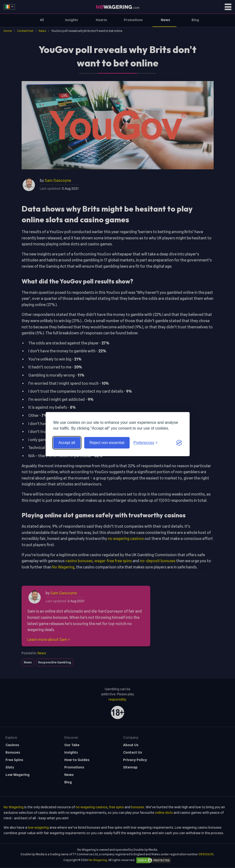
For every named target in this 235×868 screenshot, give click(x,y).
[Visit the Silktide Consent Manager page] (179, 443)
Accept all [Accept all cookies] (67, 443)
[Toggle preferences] (146, 443)
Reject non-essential (107, 443)
